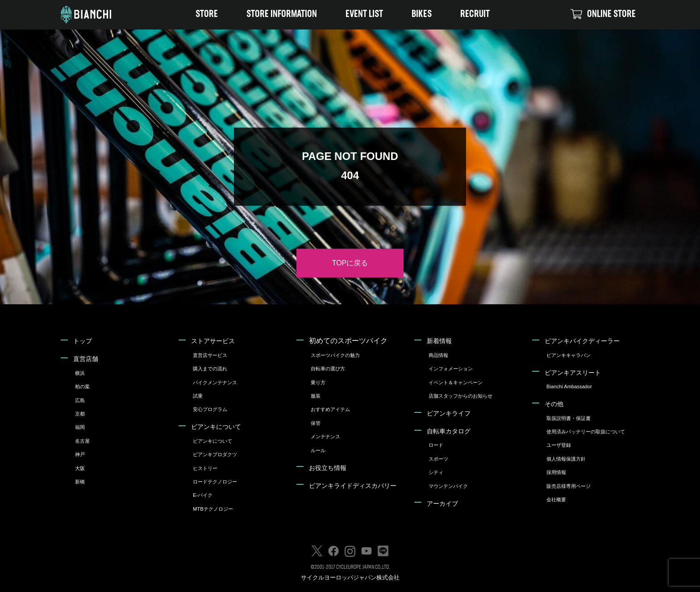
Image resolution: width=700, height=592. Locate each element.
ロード (436, 445)
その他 (554, 404)
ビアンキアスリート (573, 373)
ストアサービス (213, 341)
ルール (318, 450)
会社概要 (556, 500)
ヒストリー (205, 468)
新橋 (80, 482)
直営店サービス (210, 355)
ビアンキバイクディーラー (582, 341)
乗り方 (318, 382)
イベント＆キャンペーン (456, 382)
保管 (316, 423)
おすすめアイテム (330, 409)
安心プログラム (210, 409)
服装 (316, 396)
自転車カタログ (449, 431)
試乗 (198, 396)
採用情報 (556, 472)
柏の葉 (82, 386)
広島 (80, 400)
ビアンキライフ (449, 413)
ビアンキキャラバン (569, 355)
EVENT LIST (364, 15)
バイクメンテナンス (215, 382)
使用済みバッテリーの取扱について (586, 432)
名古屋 (82, 441)
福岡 (80, 427)
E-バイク (203, 495)
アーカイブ (442, 504)
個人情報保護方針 (566, 459)
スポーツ (438, 459)
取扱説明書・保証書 (569, 418)
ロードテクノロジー (215, 482)
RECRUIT (475, 15)
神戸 (80, 454)
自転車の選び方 (328, 369)
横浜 (80, 373)
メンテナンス (325, 437)
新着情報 (439, 341)
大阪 (80, 468)
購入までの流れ (210, 369)
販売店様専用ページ (569, 486)
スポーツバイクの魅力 (335, 355)
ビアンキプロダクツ (215, 454)
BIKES (422, 15)
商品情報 (438, 355)
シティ (436, 472)
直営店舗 (86, 359)
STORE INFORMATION (282, 15)
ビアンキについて (216, 427)
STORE (207, 15)
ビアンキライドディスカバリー (353, 486)
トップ (83, 341)
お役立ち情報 (328, 468)
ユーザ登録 (559, 445)
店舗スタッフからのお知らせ (460, 396)
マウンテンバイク (448, 486)
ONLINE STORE (603, 14)
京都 (80, 414)
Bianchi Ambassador (569, 386)
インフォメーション (451, 369)
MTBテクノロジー (213, 509)
